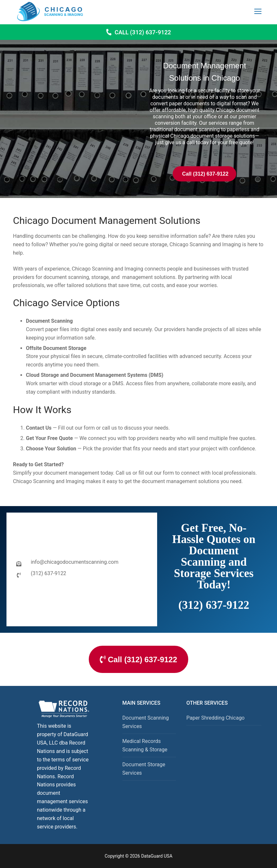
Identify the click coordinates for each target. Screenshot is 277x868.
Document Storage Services (144, 769)
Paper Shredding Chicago (215, 718)
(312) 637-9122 (214, 605)
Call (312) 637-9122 (138, 32)
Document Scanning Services (146, 722)
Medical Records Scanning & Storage (145, 745)
